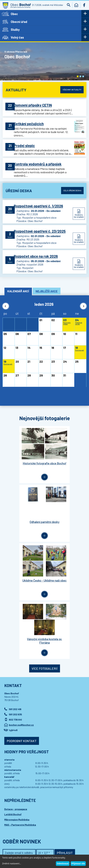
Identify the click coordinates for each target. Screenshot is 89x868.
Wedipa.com (10, 853)
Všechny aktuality (72, 90)
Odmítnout (63, 863)
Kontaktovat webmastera (37, 849)
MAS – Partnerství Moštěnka (20, 705)
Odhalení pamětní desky (65, 463)
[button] (78, 76)
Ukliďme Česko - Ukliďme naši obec (24, 522)
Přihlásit (65, 734)
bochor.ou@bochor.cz (21, 605)
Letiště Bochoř (13, 695)
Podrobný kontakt (22, 622)
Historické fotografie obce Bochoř (24, 465)
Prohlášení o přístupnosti (62, 849)
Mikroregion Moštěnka (17, 700)
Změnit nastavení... (12, 863)
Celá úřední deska (72, 193)
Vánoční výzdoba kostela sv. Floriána (65, 522)
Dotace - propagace (16, 690)
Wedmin (63, 853)
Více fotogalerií (45, 549)
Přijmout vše (78, 863)
